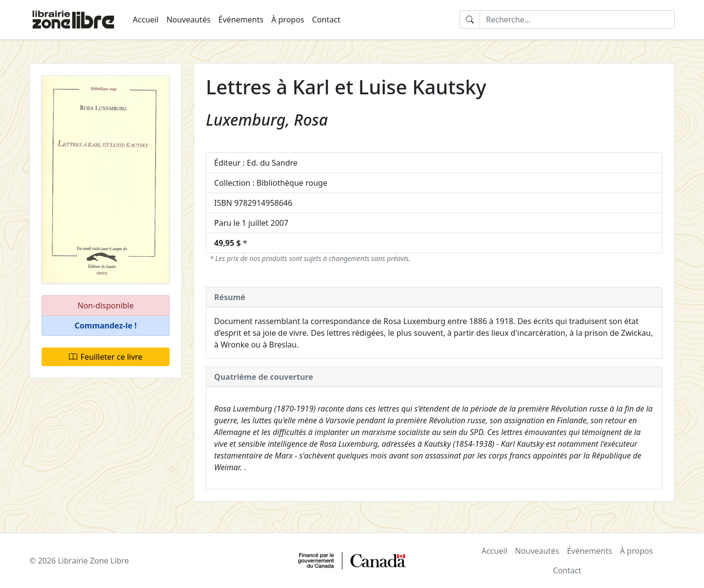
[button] (106, 326)
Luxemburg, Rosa (267, 120)
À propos (288, 20)
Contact (326, 20)
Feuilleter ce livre (106, 357)
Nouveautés (188, 20)
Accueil (146, 20)
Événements (241, 20)
